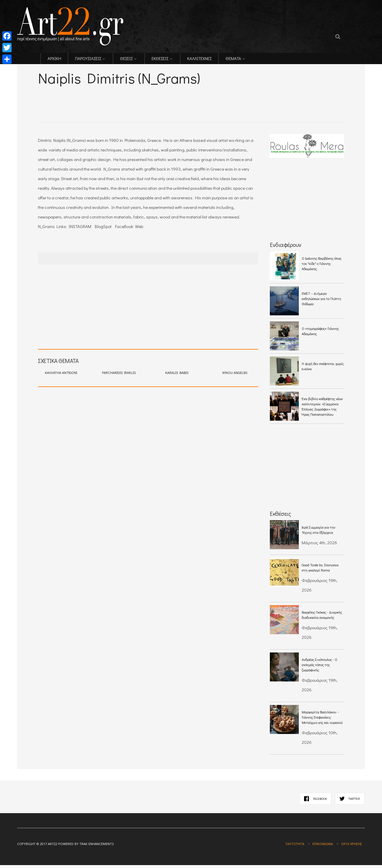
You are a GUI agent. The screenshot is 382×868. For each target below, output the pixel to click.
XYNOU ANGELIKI (235, 375)
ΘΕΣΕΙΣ (126, 61)
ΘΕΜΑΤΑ (233, 61)
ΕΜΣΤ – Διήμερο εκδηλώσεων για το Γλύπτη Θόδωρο (321, 301)
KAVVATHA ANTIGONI (61, 375)
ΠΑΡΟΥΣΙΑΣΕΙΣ (88, 61)
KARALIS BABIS (177, 375)
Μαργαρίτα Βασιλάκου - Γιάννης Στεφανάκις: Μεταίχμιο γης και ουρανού (322, 720)
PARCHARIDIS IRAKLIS (119, 375)
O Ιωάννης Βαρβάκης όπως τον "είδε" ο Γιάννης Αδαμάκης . (322, 266)
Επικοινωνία (323, 847)
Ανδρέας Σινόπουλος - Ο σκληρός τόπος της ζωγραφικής (320, 668)
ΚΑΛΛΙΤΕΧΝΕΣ (199, 61)
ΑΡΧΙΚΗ (54, 61)
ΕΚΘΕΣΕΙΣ (160, 61)
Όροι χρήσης (352, 847)
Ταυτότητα (295, 847)
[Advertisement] (106, 99)
